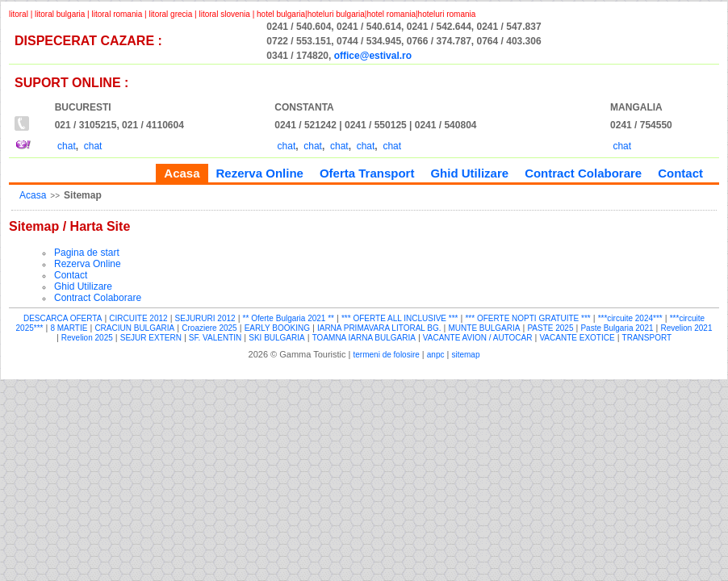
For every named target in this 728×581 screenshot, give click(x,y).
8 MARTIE (69, 328)
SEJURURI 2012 (205, 318)
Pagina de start (87, 253)
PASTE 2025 (550, 328)
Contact (680, 173)
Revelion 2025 (87, 338)
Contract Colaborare (583, 173)
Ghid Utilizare (469, 173)
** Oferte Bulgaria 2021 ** (289, 318)
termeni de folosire (387, 355)
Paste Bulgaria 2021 (617, 328)
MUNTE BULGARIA (485, 328)
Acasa (33, 195)
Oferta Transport (367, 173)
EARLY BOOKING (277, 328)
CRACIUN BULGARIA (134, 328)
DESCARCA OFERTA (63, 318)
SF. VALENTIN (215, 338)
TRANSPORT (647, 338)
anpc (436, 355)
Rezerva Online (260, 173)
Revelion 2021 (687, 328)
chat (67, 146)
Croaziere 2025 (209, 328)
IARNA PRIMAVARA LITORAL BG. (379, 328)
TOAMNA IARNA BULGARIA (364, 338)
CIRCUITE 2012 (138, 318)
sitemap (465, 355)
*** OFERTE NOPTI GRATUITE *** (527, 318)
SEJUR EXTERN (151, 338)
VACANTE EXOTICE (577, 338)
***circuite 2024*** (630, 318)
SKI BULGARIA (276, 338)
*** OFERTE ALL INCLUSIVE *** (400, 318)
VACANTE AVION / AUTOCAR (478, 338)
